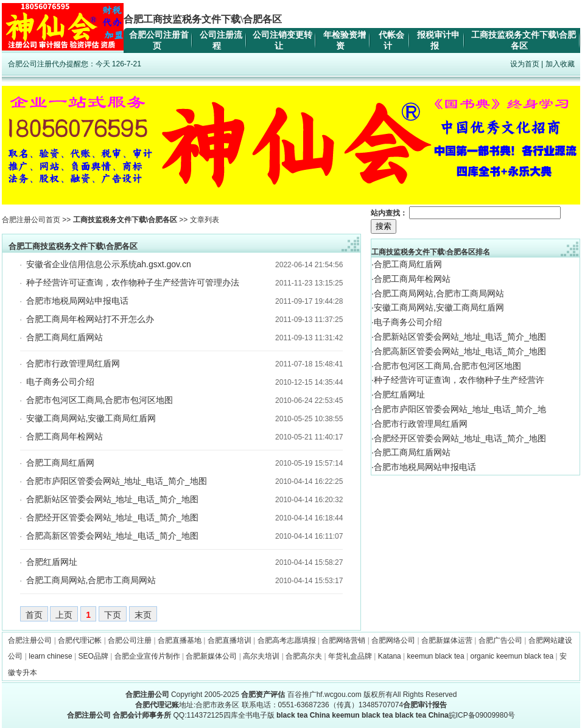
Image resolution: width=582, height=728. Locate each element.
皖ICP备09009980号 (482, 715)
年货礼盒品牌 (350, 656)
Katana (390, 656)
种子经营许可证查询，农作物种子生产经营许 (459, 380)
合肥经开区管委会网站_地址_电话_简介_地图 (112, 517)
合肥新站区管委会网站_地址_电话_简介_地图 (112, 499)
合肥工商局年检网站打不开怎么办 (90, 319)
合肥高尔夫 (304, 656)
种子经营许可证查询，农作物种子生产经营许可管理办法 (133, 282)
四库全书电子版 (249, 715)
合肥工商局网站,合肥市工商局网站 (91, 580)
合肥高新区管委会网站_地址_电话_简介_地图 (112, 536)
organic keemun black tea (512, 656)
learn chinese (50, 656)
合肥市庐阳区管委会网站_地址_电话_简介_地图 (117, 481)
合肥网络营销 (343, 640)
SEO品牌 (93, 656)
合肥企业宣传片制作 (147, 656)
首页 (34, 615)
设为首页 (525, 64)
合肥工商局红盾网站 (65, 337)
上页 (64, 615)
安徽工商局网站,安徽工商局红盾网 (91, 418)
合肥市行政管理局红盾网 (73, 363)
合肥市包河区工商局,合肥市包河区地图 (100, 400)
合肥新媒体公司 (211, 656)
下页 (113, 615)
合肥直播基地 (180, 640)
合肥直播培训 (230, 640)
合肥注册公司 (30, 640)
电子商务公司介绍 (60, 382)
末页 (143, 615)
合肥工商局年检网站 (65, 436)
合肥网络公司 (393, 640)
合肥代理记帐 (80, 640)
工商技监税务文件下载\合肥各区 (125, 220)
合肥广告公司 (500, 640)
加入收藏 (560, 64)
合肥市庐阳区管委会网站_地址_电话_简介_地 (460, 409)
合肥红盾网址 (52, 562)
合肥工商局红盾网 (60, 463)
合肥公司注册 (130, 640)
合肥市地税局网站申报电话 (77, 301)
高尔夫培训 (261, 656)
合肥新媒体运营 (447, 640)
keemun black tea (436, 656)
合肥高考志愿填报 (287, 640)
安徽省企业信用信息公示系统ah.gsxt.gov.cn (109, 264)
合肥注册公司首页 (31, 220)
